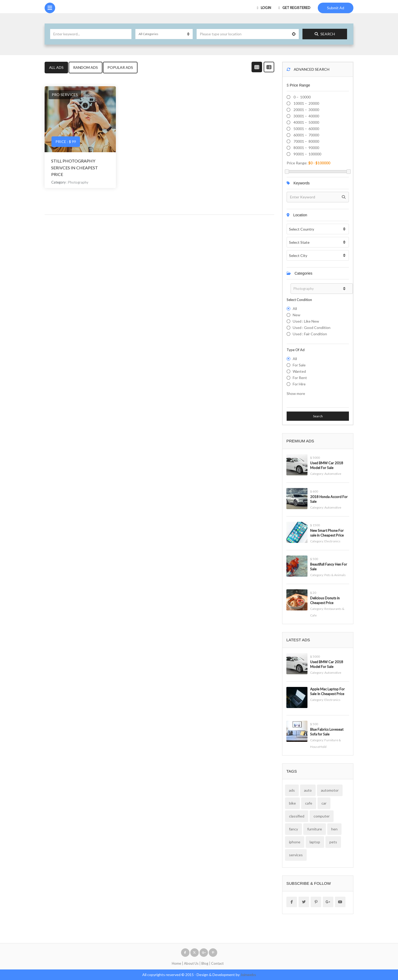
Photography (78, 182)
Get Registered (294, 8)
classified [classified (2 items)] (297, 816)
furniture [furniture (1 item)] (315, 829)
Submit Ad (336, 8)
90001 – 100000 (307, 154)
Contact (217, 963)
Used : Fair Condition (310, 334)
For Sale (299, 365)
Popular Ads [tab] (120, 67)
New (297, 315)
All (295, 309)
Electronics (332, 541)
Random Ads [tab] (86, 67)
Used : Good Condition (312, 328)
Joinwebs (248, 975)
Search (325, 34)
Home (176, 963)
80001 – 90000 (306, 148)
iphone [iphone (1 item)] (295, 842)
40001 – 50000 (306, 122)
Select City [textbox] (298, 255)
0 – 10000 (302, 97)
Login (264, 8)
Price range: (297, 163)
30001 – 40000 (306, 116)
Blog (205, 963)
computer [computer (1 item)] (322, 816)
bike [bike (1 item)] (292, 803)
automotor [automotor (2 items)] (330, 790)
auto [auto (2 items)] (308, 790)
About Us (191, 963)
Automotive (333, 474)
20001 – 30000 (306, 110)
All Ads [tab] (56, 67)
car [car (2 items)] (324, 803)
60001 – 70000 (306, 135)
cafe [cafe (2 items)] (309, 803)
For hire (299, 384)
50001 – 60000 (306, 129)
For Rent (300, 378)
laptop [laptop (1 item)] (315, 842)
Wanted (299, 371)
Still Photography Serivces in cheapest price (75, 168)
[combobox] (318, 229)
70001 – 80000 (306, 141)
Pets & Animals (335, 575)
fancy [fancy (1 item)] (293, 829)
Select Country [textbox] (302, 229)
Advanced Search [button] (308, 69)
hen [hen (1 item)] (334, 829)
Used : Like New (306, 321)
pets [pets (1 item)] (333, 842)
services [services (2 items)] (296, 855)
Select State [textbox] (299, 242)
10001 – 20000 (306, 103)
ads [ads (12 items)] (292, 790)
